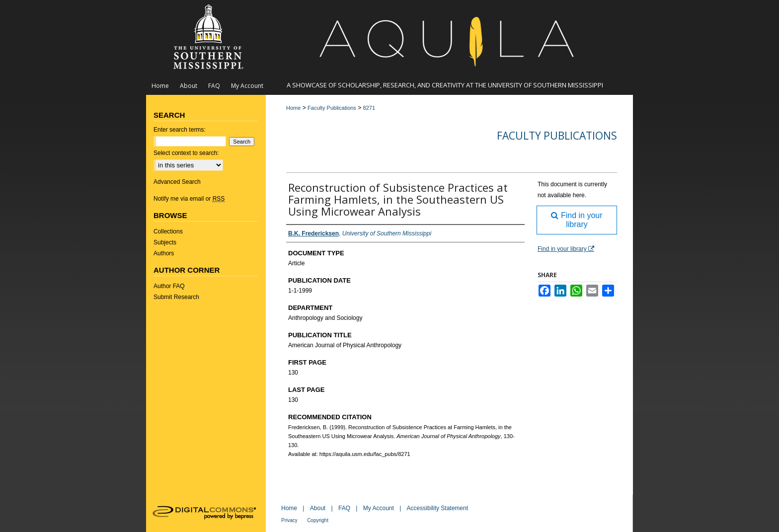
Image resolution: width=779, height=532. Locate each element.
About (318, 508)
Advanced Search (177, 182)
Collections (168, 231)
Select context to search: (186, 153)
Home (293, 108)
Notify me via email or (189, 199)
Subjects (165, 242)
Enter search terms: (180, 130)
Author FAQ (169, 286)
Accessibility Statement (437, 508)
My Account (379, 508)
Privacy (289, 520)
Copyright (318, 520)
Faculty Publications (332, 108)
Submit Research (176, 297)
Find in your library (577, 220)
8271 (369, 108)
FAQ (344, 508)
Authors (164, 253)
